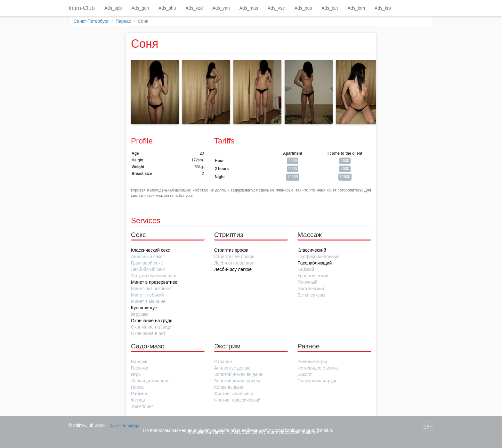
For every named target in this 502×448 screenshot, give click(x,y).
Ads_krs (383, 8)
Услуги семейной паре (154, 276)
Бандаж (139, 362)
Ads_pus (303, 8)
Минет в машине (148, 301)
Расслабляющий (315, 263)
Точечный (307, 282)
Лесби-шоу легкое (233, 269)
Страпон (223, 362)
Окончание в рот (148, 333)
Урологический (313, 276)
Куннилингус (144, 308)
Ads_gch (140, 8)
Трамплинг (142, 406)
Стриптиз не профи (234, 257)
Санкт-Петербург (91, 21)
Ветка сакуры (311, 295)
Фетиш (138, 400)
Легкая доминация (150, 381)
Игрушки (140, 314)
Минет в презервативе (154, 282)
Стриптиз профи (231, 250)
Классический (312, 250)
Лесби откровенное (234, 263)
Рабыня (139, 394)
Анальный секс (147, 257)
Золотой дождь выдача (238, 374)
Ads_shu (167, 8)
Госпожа (140, 368)
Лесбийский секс (148, 269)
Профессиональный (318, 257)
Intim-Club (82, 8)
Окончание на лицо (151, 327)
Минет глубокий (147, 295)
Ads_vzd (194, 8)
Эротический (311, 289)
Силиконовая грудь (317, 381)
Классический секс (150, 250)
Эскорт (305, 374)
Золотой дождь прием (237, 381)
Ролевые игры (312, 362)
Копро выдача (229, 387)
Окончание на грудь (152, 321)
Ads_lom (356, 8)
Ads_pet (330, 8)
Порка (137, 387)
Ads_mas (249, 8)
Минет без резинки (150, 289)
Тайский (306, 269)
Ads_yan (221, 8)
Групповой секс (147, 263)
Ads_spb (113, 8)
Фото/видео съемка (318, 368)
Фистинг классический (237, 400)
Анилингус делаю (232, 368)
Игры (136, 374)
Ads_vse (276, 8)
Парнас (123, 21)
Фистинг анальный (234, 394)
